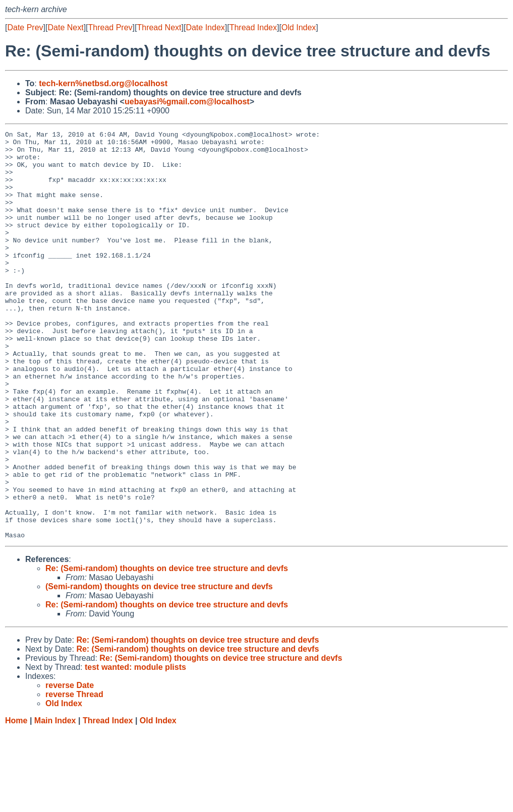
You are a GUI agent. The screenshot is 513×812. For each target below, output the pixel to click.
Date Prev (25, 27)
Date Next (65, 27)
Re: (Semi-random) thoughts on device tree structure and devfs (167, 650)
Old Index (299, 27)
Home (16, 802)
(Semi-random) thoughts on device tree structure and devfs (159, 668)
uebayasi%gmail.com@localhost (187, 102)
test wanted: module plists (135, 749)
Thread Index (253, 27)
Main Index (55, 802)
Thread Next (159, 27)
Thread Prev (110, 27)
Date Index (205, 27)
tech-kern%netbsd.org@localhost (103, 83)
